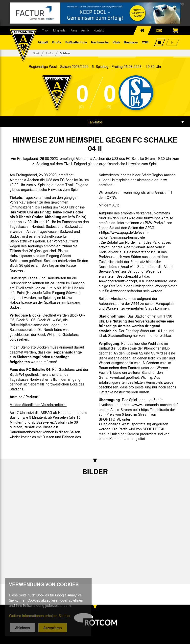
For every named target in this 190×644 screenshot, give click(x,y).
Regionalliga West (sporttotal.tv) (126, 424)
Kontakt (99, 30)
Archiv (85, 30)
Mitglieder (60, 30)
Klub (116, 42)
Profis (57, 42)
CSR (145, 42)
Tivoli (46, 30)
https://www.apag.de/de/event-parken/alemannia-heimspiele (124, 235)
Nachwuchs (100, 42)
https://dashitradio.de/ (158, 410)
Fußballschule (76, 42)
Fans (74, 30)
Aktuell (43, 42)
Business (131, 42)
